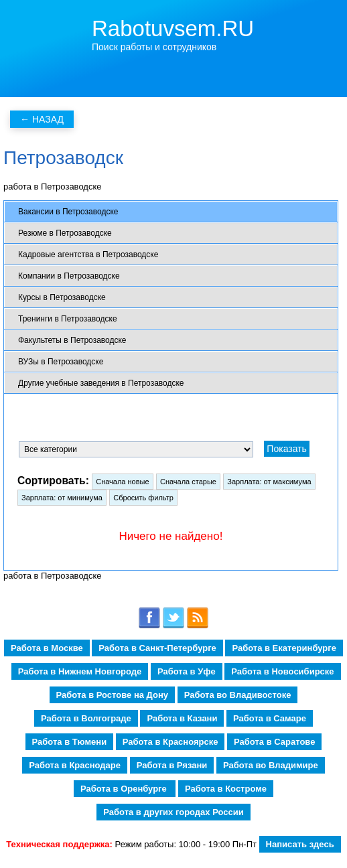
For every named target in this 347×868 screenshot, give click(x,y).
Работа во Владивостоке (238, 695)
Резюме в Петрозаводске (65, 233)
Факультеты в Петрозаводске (72, 340)
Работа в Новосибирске (282, 671)
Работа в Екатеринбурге (284, 648)
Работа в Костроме (226, 789)
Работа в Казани (182, 718)
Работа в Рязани (172, 765)
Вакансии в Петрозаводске (68, 212)
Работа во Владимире (271, 765)
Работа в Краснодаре (75, 765)
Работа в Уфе (187, 671)
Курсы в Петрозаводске (62, 297)
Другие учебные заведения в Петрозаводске (101, 383)
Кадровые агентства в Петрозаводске (88, 255)
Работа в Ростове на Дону (112, 695)
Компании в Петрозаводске (69, 276)
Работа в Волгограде (86, 718)
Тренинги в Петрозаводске (68, 319)
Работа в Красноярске (170, 742)
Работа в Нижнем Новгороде (80, 671)
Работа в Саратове (274, 742)
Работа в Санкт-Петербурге (157, 648)
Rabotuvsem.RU (173, 28)
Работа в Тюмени (70, 742)
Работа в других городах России (173, 812)
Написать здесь (300, 844)
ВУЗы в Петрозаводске (61, 362)
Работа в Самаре (270, 718)
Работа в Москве (47, 648)
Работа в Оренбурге (125, 789)
